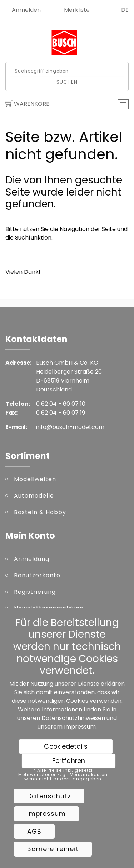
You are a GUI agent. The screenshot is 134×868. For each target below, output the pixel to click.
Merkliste (77, 10)
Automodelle (34, 496)
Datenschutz (49, 796)
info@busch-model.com (70, 427)
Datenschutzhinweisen (73, 718)
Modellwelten (35, 479)
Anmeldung (32, 559)
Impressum (80, 727)
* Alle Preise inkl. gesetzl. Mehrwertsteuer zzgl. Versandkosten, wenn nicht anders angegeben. (63, 775)
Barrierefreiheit (53, 849)
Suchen (67, 82)
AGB (34, 832)
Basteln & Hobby (40, 512)
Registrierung (35, 592)
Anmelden (26, 10)
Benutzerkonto (37, 575)
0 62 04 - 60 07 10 (61, 404)
